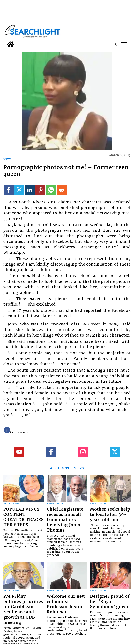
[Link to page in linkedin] (30, 190)
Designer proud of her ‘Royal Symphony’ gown (110, 602)
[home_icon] (11, 44)
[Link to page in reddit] (62, 190)
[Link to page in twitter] (19, 190)
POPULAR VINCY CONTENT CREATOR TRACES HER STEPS (24, 517)
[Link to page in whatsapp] (51, 190)
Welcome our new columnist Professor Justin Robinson (66, 604)
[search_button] (115, 44)
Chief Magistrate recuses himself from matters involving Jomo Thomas (65, 520)
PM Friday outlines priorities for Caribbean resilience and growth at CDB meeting (23, 609)
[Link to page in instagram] (83, 452)
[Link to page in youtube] (19, 452)
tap (124, 44)
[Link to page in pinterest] (40, 190)
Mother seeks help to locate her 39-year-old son (110, 515)
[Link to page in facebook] (9, 190)
